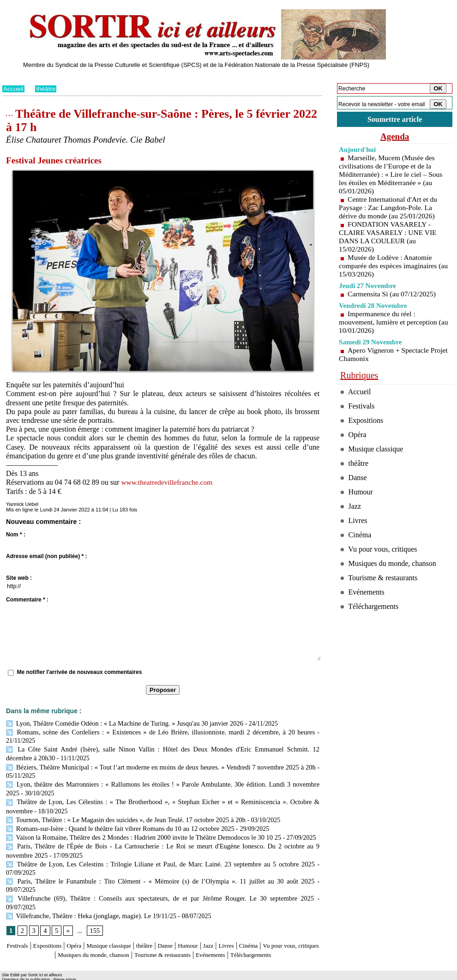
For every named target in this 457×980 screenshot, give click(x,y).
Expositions (56, 922)
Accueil (14, 89)
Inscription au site (91, 973)
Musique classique (129, 922)
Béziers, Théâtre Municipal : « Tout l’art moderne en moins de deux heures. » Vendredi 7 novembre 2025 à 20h (161, 765)
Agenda (395, 138)
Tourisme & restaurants (219, 930)
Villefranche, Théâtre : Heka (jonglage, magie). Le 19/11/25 (89, 892)
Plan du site (15, 973)
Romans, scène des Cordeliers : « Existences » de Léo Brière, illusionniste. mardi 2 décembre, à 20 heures (160, 731)
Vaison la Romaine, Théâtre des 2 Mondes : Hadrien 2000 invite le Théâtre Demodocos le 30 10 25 (139, 833)
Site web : (19, 578)
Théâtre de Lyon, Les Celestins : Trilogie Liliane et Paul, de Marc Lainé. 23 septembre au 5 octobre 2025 (160, 858)
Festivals (20, 922)
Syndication (55, 973)
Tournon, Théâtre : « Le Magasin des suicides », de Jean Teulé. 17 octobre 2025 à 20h (122, 815)
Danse (196, 922)
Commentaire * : (27, 600)
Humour (223, 922)
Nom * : (16, 535)
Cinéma (294, 922)
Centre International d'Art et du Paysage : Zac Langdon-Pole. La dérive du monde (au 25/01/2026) (389, 209)
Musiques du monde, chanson (135, 930)
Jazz (247, 922)
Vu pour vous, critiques (381, 566)
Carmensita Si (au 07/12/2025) (393, 295)
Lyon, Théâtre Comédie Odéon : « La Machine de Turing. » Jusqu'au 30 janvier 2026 (121, 723)
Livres (268, 922)
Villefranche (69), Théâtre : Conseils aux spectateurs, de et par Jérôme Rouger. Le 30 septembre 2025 (142, 883)
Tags (121, 973)
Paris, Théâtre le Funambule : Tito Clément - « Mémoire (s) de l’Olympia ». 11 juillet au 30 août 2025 (143, 875)
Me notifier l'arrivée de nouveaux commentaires (79, 672)
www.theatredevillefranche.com (168, 482)
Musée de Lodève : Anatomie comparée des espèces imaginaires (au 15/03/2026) (389, 267)
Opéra (87, 922)
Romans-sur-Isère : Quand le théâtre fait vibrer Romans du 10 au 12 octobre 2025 (117, 824)
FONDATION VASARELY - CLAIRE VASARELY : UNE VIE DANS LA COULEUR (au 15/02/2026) (389, 238)
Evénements (277, 930)
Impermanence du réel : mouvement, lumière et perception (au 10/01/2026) (389, 323)
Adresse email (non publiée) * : (46, 556)
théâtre (47, 89)
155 (94, 906)
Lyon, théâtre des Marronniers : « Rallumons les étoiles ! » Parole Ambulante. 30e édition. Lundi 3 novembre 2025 (161, 782)
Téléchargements (163, 939)
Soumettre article (395, 120)
